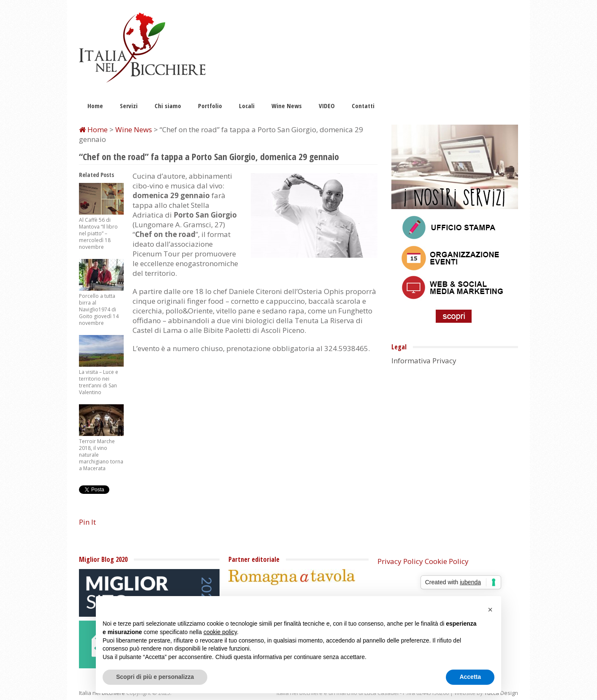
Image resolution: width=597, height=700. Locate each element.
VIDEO (327, 106)
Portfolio (210, 106)
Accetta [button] (470, 677)
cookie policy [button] (220, 632)
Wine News (287, 106)
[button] (490, 610)
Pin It (87, 522)
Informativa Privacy (424, 361)
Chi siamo (168, 106)
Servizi (129, 106)
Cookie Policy (447, 561)
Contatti (363, 106)
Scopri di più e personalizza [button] (155, 677)
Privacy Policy (400, 561)
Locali (247, 106)
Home (95, 106)
